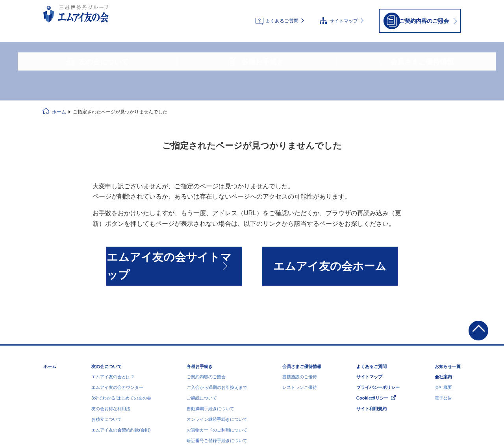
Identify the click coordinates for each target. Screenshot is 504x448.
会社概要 (443, 303)
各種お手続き (200, 282)
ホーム (59, 58)
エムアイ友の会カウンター (117, 303)
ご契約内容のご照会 (206, 292)
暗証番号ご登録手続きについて (217, 356)
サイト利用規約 (372, 324)
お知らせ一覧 (448, 282)
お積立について (107, 335)
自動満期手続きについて (210, 324)
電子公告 (443, 313)
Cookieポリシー (372, 313)
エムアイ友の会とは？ (113, 292)
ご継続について (202, 313)
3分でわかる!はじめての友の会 (121, 313)
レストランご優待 (300, 303)
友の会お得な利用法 (111, 324)
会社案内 (443, 292)
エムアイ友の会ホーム (330, 202)
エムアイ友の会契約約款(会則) (121, 345)
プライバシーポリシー (378, 303)
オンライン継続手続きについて (217, 335)
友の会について (107, 282)
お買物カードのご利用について (217, 345)
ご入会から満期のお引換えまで (217, 303)
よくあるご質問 (282, 14)
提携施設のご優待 (300, 292)
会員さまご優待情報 (302, 282)
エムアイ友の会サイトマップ (174, 202)
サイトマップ (344, 14)
